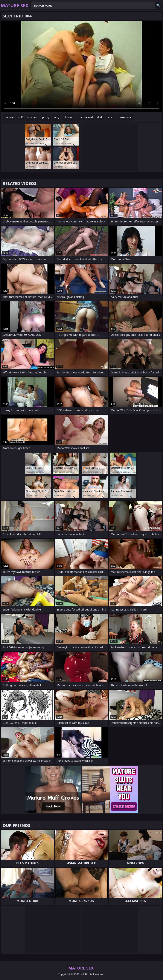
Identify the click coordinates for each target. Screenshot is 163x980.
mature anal (85, 117)
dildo (100, 117)
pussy (46, 117)
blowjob (68, 117)
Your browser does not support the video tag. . (81, 67)
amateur (32, 117)
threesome (124, 117)
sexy (56, 117)
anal (111, 117)
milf (20, 117)
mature (9, 117)
